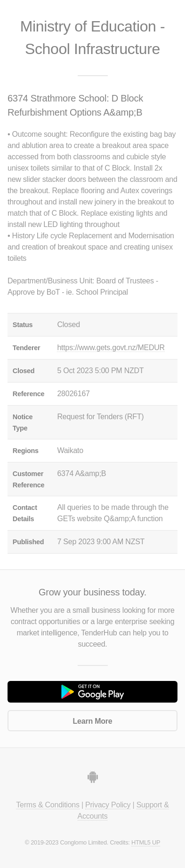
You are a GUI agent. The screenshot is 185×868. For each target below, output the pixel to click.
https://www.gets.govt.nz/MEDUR (111, 348)
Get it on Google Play (92, 692)
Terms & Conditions (48, 805)
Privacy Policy (108, 805)
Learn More (93, 721)
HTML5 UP (146, 842)
